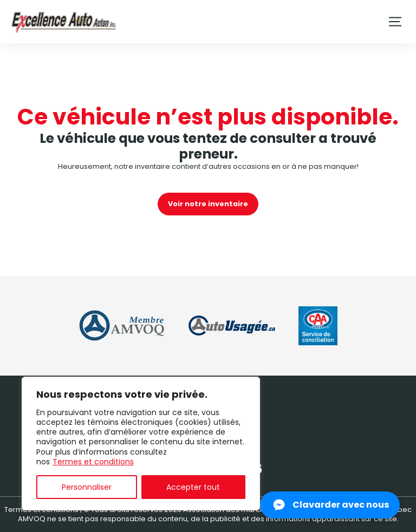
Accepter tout (193, 487)
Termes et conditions (93, 462)
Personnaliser (87, 487)
